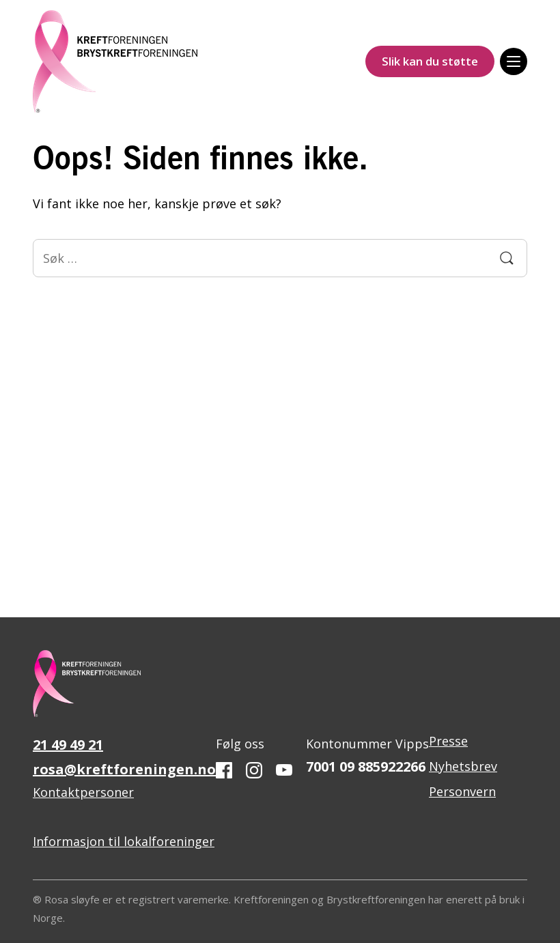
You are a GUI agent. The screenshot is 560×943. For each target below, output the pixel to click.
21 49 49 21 (68, 745)
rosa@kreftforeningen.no (124, 769)
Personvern (462, 791)
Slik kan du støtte (430, 61)
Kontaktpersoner (83, 792)
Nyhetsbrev (463, 766)
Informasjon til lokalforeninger (124, 841)
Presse (448, 741)
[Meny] (514, 61)
